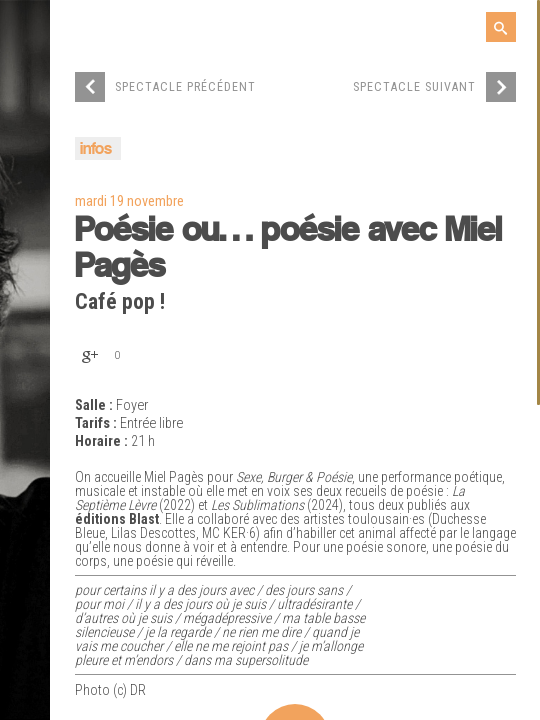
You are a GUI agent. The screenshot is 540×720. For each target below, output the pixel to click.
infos (96, 149)
